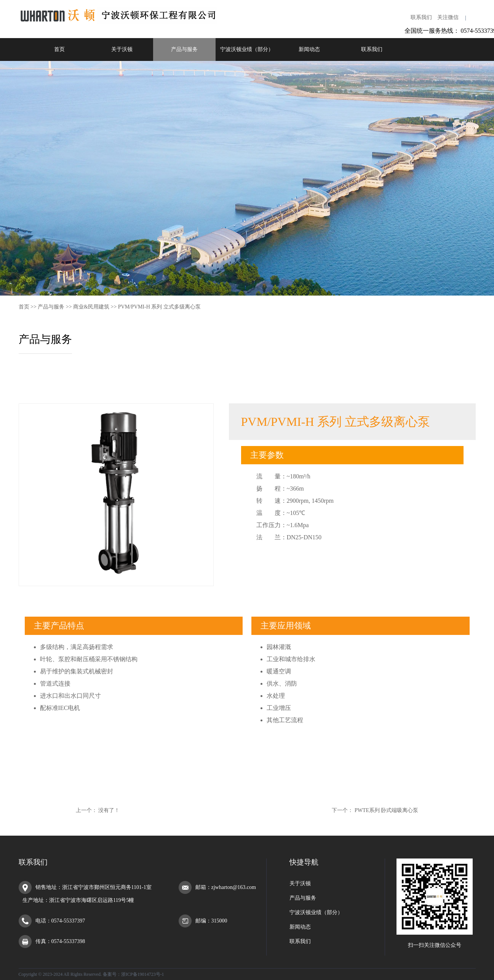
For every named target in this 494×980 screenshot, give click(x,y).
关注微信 (448, 17)
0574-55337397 (68, 921)
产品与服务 (184, 49)
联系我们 (421, 17)
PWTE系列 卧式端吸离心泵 (387, 810)
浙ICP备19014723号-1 (143, 974)
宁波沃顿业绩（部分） (247, 49)
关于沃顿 (122, 49)
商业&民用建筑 (91, 307)
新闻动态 (309, 49)
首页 (59, 49)
